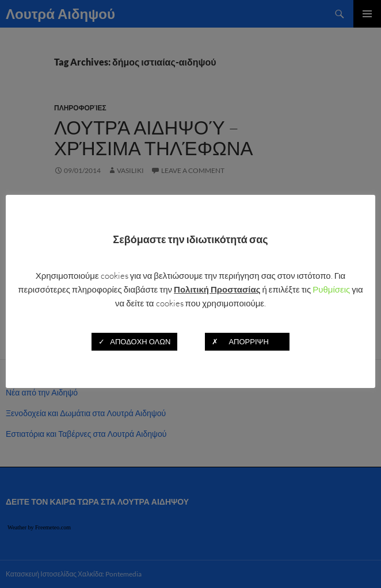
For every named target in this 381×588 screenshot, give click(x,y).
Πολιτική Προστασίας (217, 289)
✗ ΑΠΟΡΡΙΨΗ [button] (247, 341)
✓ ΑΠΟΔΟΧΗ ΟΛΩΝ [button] (134, 341)
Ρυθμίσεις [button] (331, 289)
